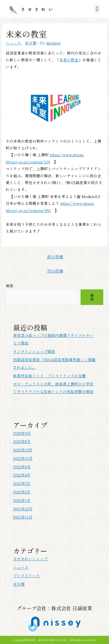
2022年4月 (22, 475)
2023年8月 (22, 441)
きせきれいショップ (30, 559)
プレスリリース (26, 576)
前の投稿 (55, 257)
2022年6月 (22, 467)
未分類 (31, 43)
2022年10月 (23, 458)
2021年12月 (23, 509)
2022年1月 (22, 500)
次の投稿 (55, 271)
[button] (97, 9)
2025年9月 (22, 433)
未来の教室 (69, 60)
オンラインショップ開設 (34, 351)
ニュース (13, 43)
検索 (10, 286)
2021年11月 (23, 517)
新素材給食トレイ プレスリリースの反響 (49, 376)
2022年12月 (23, 450)
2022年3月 (22, 483)
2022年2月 (22, 492)
